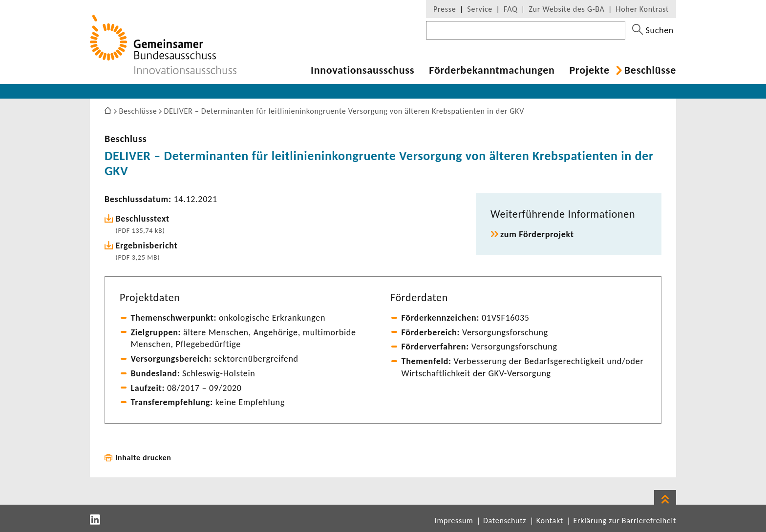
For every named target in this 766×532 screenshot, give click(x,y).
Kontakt (550, 521)
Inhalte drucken (143, 458)
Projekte (589, 70)
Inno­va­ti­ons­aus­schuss (362, 70)
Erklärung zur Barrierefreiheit (625, 521)
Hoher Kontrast (642, 9)
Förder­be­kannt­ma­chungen (492, 70)
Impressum (454, 521)
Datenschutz (505, 521)
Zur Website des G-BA (568, 9)
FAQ (511, 9)
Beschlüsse (650, 70)
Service (480, 9)
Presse (445, 9)
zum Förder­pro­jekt (537, 234)
